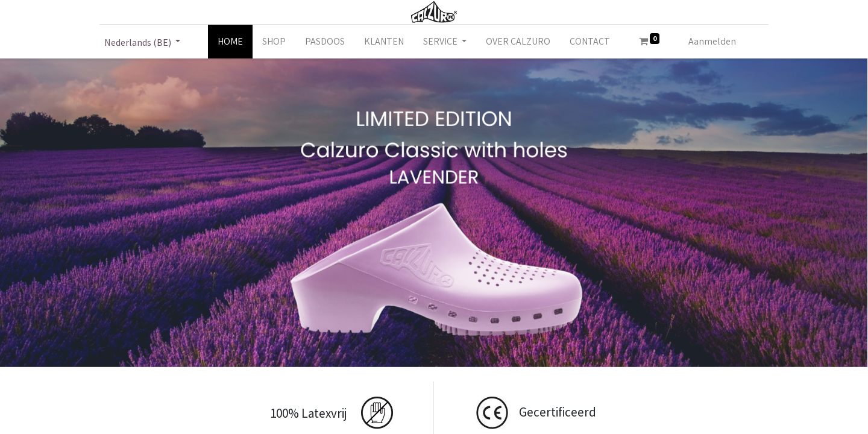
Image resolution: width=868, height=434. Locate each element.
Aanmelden (712, 41)
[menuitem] (230, 42)
